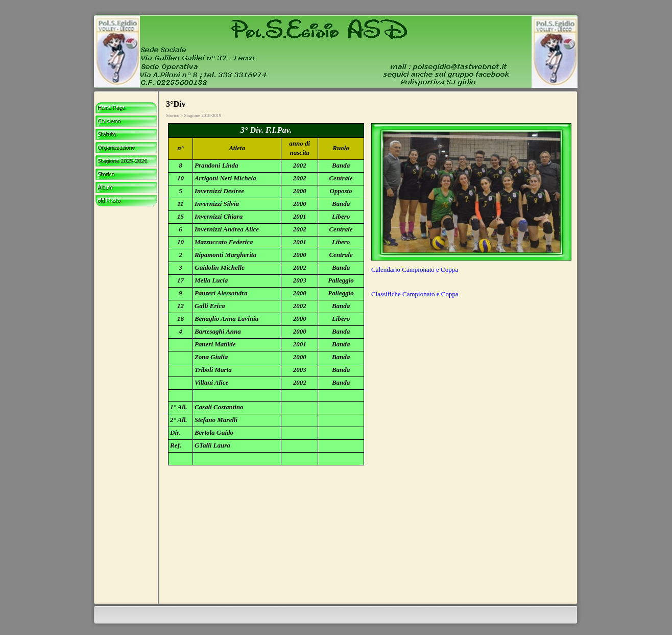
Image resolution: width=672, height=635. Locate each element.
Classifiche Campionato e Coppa (415, 294)
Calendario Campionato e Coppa (415, 269)
